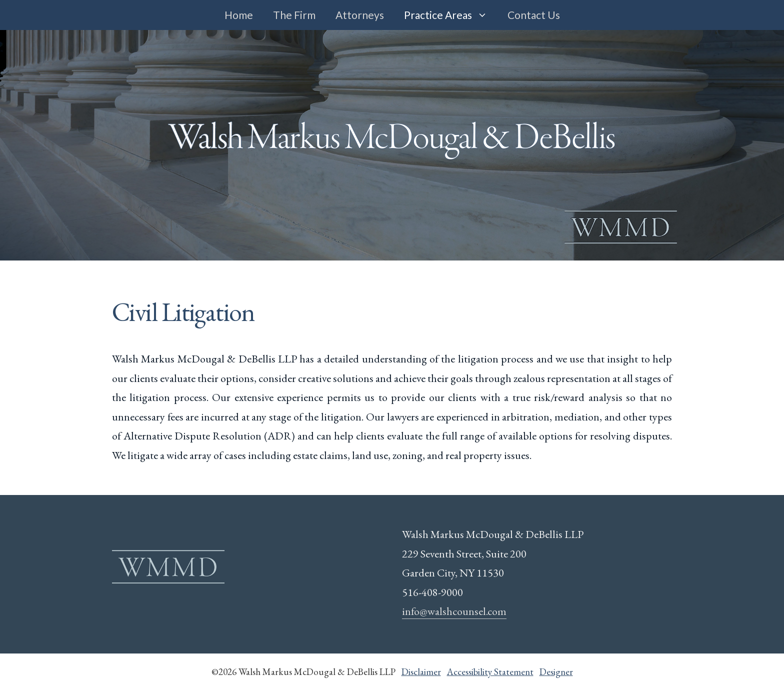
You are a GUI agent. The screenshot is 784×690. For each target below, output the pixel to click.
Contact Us (534, 15)
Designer (556, 672)
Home (239, 15)
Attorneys (360, 15)
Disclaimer (421, 672)
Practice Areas (451, 15)
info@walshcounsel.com (454, 611)
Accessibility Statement (490, 672)
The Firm (294, 15)
